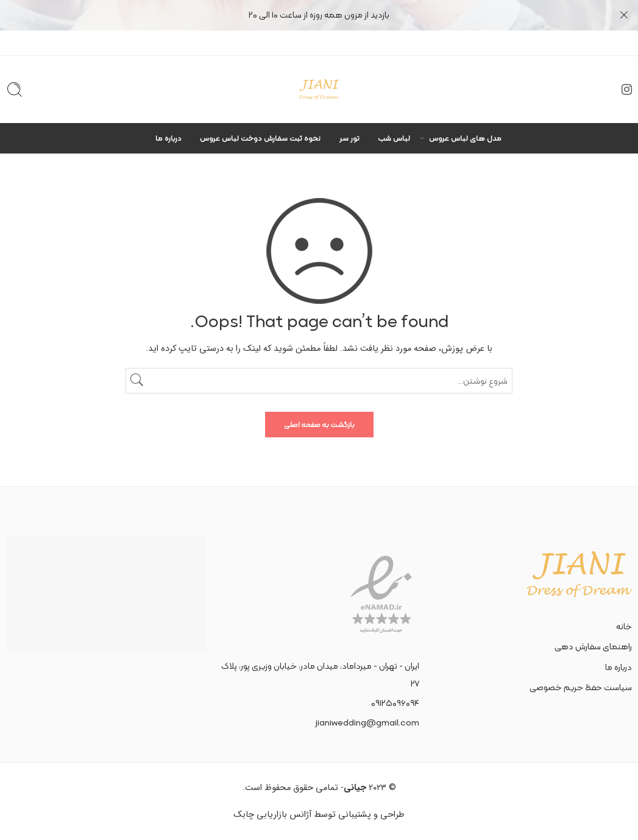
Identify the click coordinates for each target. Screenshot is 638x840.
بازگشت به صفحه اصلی (319, 425)
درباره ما (168, 138)
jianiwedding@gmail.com (367, 722)
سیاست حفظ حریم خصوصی (581, 687)
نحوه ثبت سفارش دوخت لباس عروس (260, 138)
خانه (624, 626)
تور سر (349, 138)
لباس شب (394, 138)
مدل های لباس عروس (465, 138)
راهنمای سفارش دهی (593, 646)
